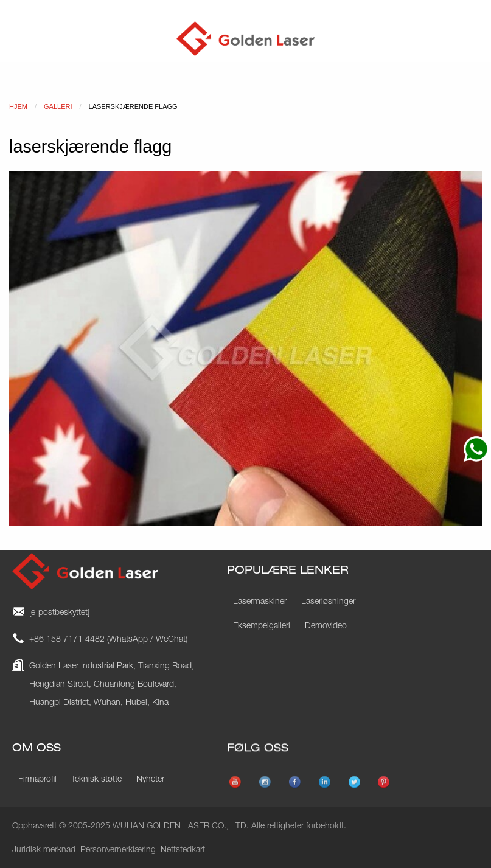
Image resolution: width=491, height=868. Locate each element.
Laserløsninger (328, 602)
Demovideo (326, 627)
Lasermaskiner (260, 602)
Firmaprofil (37, 780)
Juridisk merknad (44, 850)
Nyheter (150, 780)
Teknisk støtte (96, 780)
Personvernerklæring (118, 850)
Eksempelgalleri (262, 627)
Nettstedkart (183, 850)
